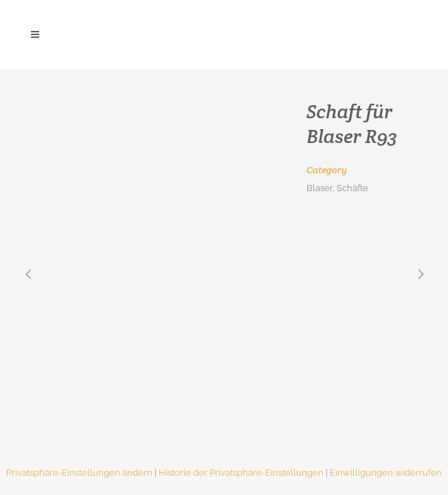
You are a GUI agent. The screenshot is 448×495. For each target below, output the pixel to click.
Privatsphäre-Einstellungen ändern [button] (79, 473)
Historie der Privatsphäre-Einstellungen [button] (241, 473)
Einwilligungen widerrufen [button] (386, 473)
